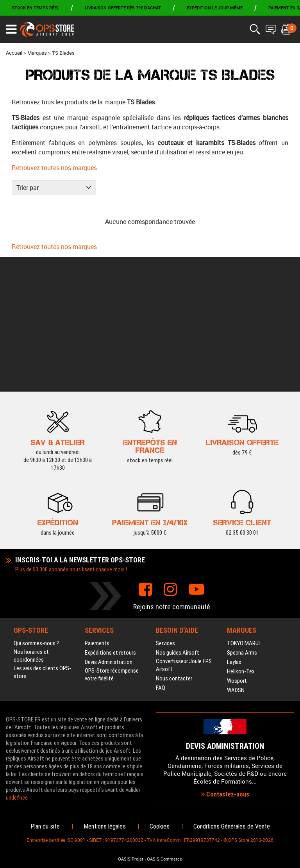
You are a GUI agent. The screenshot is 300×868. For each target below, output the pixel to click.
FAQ (161, 554)
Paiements (97, 509)
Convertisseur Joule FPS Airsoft (184, 531)
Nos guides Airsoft (178, 519)
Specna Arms (242, 519)
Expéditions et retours (110, 519)
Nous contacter (174, 544)
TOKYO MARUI (243, 509)
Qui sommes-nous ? (36, 509)
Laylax (234, 528)
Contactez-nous (225, 727)
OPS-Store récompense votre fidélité (112, 540)
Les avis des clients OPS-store (42, 538)
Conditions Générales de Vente (232, 826)
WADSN (236, 556)
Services (165, 509)
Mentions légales (105, 826)
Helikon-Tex (241, 537)
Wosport (237, 547)
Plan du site (45, 826)
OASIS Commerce (164, 859)
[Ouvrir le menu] (11, 29)
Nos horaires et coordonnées (31, 522)
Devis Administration (109, 528)
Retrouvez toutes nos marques (54, 168)
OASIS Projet (131, 859)
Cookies (160, 826)
